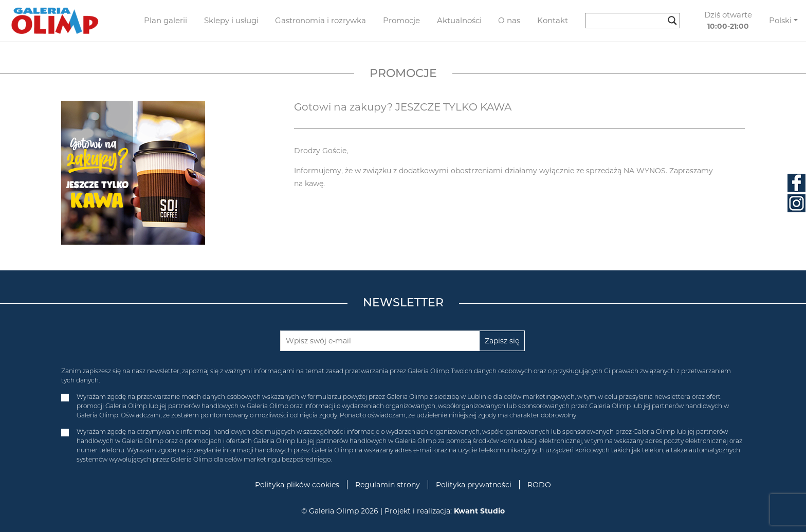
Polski (780, 20)
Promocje (401, 20)
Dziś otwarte (728, 21)
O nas (509, 20)
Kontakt (553, 20)
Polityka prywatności (474, 485)
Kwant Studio (479, 511)
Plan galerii (166, 20)
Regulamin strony (388, 485)
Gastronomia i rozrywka (320, 20)
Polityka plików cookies (297, 485)
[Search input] (628, 21)
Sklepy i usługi (231, 20)
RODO (539, 485)
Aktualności (459, 20)
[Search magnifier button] (672, 21)
